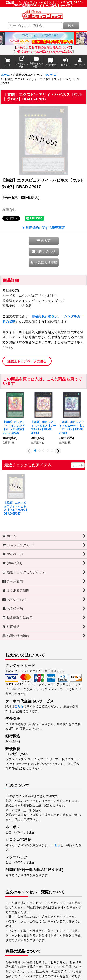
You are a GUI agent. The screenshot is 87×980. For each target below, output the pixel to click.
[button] (44, 241)
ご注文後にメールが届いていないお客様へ (43, 52)
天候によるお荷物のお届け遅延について (44, 47)
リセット (78, 465)
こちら (19, 707)
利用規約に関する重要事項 (43, 228)
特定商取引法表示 (45, 316)
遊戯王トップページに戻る (27, 361)
